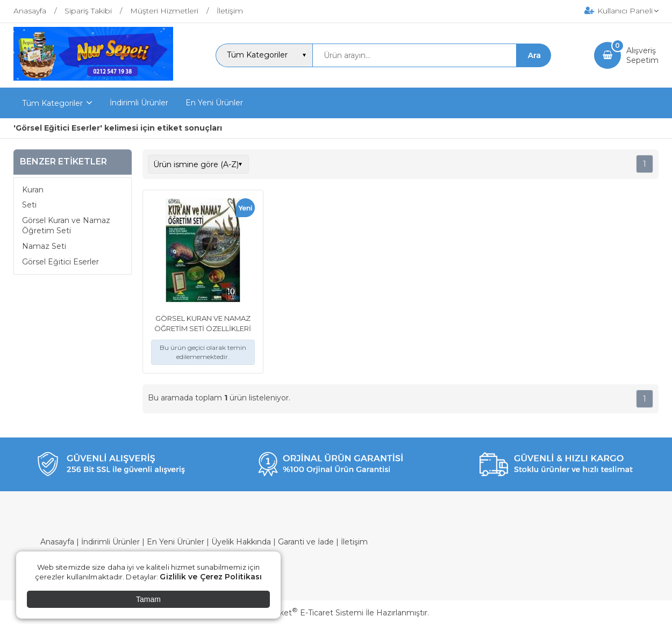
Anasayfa (57, 542)
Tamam (148, 599)
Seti (29, 205)
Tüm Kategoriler (52, 103)
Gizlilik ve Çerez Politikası (211, 577)
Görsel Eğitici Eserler (60, 262)
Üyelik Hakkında (241, 542)
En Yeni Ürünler (176, 542)
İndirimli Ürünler (110, 542)
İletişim (354, 542)
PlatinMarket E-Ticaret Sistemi (303, 613)
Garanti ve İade (306, 542)
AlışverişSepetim (642, 55)
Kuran (33, 190)
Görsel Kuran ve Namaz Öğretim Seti (66, 226)
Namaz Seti (44, 246)
